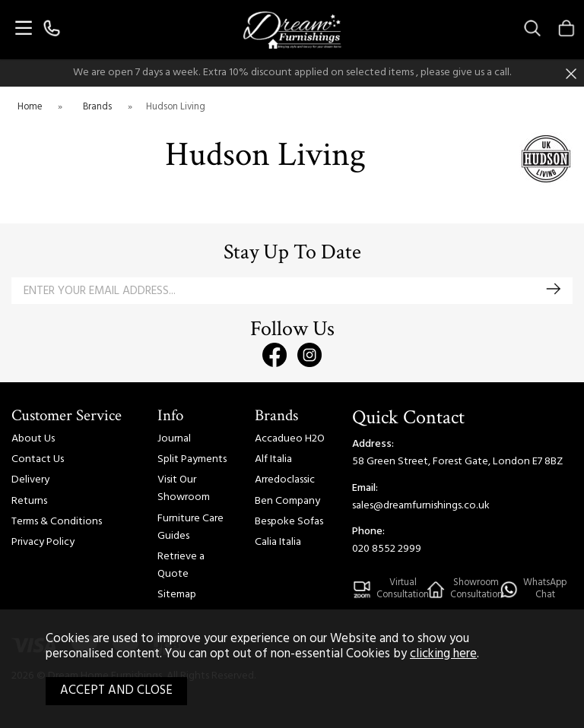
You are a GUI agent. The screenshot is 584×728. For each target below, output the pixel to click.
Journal (174, 439)
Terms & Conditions (57, 522)
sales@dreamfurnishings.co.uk (421, 506)
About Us (33, 439)
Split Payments (192, 459)
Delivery (30, 480)
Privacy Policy (43, 542)
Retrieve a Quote (181, 565)
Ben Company (287, 501)
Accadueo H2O (290, 439)
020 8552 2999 (387, 549)
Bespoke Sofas (289, 522)
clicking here (443, 654)
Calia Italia (278, 542)
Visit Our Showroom (184, 489)
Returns (29, 501)
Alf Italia (273, 459)
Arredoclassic (285, 480)
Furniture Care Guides (190, 527)
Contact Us (38, 459)
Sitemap (177, 595)
